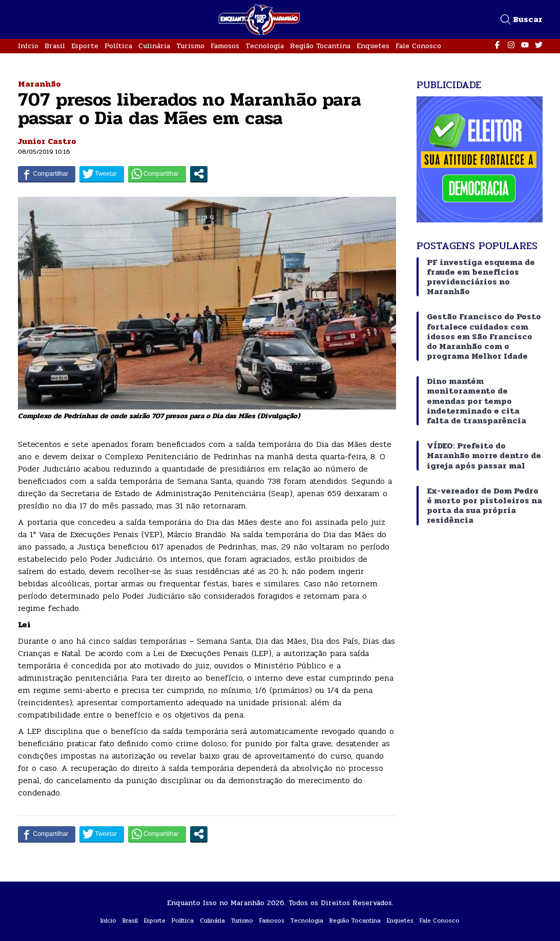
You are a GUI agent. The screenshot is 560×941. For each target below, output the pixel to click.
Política (118, 46)
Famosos (225, 46)
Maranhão (39, 84)
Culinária (154, 46)
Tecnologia (265, 46)
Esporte (85, 46)
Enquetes (373, 46)
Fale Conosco (418, 46)
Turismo (190, 46)
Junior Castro (47, 141)
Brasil (55, 46)
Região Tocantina (320, 46)
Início (28, 46)
